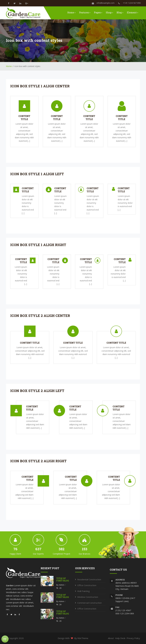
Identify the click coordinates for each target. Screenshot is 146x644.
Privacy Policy (133, 638)
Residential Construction (89, 579)
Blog (120, 12)
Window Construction (88, 597)
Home (72, 12)
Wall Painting (83, 591)
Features (85, 12)
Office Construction (87, 585)
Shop (109, 12)
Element (133, 12)
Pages (98, 12)
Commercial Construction (89, 603)
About (111, 638)
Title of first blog (63, 580)
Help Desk (120, 638)
